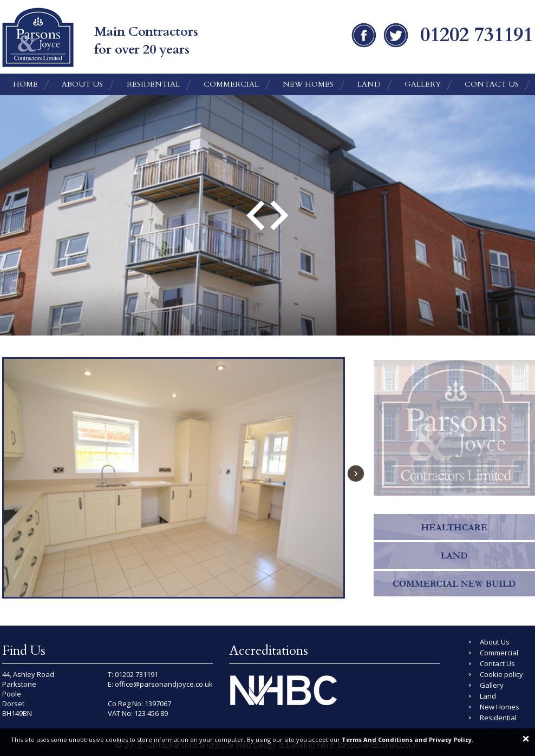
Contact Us (492, 84)
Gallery (423, 84)
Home (25, 84)
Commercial (231, 84)
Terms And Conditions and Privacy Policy (407, 739)
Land (369, 84)
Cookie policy (501, 674)
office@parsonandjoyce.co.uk (164, 684)
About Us (82, 84)
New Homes (308, 84)
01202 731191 (136, 674)
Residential (153, 84)
